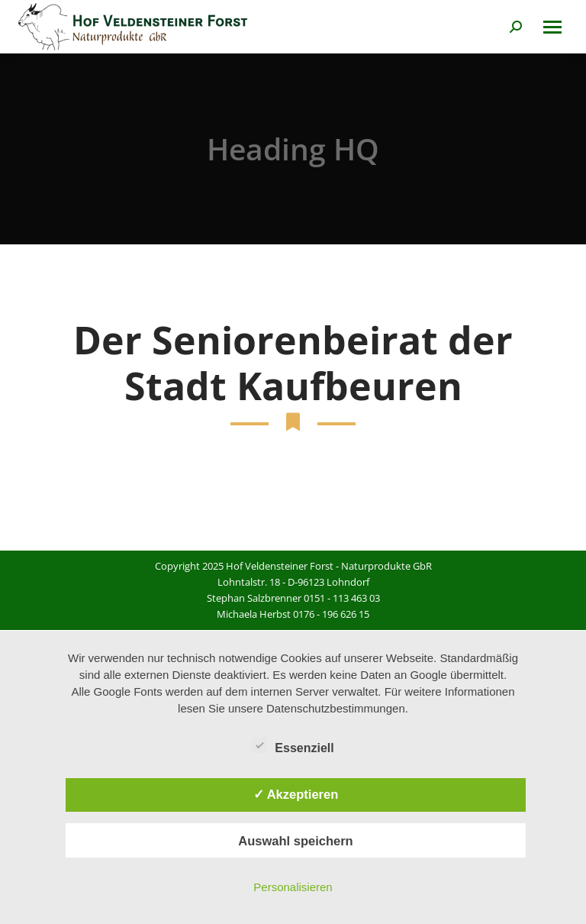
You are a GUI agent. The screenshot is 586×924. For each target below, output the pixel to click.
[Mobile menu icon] (552, 27)
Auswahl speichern (295, 841)
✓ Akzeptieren (296, 794)
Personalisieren (293, 887)
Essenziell (293, 745)
